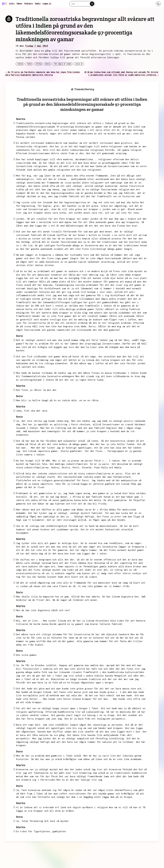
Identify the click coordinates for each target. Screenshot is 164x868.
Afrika (39, 64)
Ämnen (19, 3)
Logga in (47, 3)
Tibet (29, 64)
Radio (38, 3)
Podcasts (29, 3)
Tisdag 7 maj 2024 (36, 46)
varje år (79, 64)
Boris (48, 64)
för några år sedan (63, 64)
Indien (20, 64)
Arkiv (12, 3)
